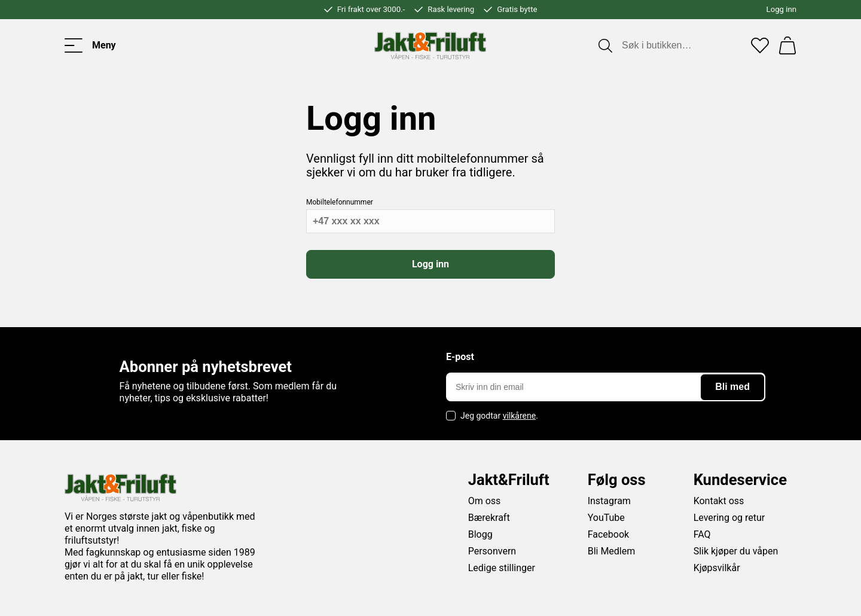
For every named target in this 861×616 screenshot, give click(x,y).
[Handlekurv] (787, 45)
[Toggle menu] (90, 45)
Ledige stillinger (502, 568)
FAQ (702, 534)
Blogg (480, 534)
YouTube (606, 518)
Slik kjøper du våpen (736, 551)
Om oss (485, 501)
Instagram (609, 501)
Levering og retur (729, 518)
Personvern (492, 551)
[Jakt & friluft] (430, 45)
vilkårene (520, 416)
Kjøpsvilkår (717, 568)
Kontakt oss (719, 501)
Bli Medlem (612, 551)
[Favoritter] (760, 45)
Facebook (608, 534)
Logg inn (781, 9)
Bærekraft (489, 518)
